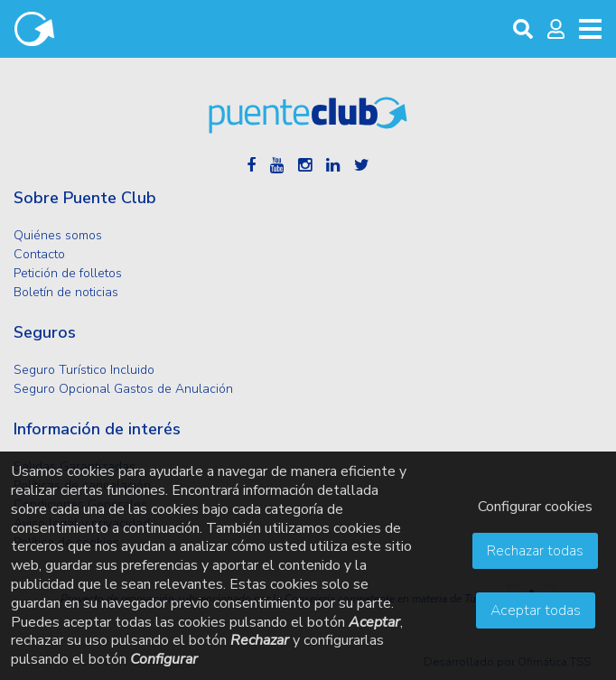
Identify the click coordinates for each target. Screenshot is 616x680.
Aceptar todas (536, 610)
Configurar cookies (535, 507)
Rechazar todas (535, 551)
